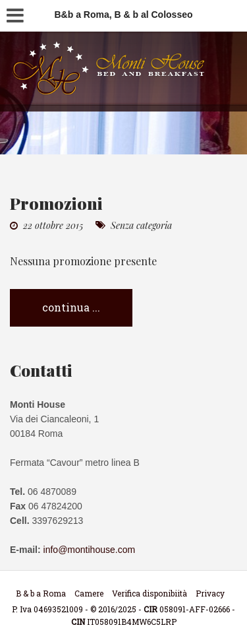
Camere (89, 593)
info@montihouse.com (90, 550)
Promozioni (56, 203)
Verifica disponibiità (150, 593)
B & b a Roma (41, 593)
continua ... (71, 307)
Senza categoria (141, 225)
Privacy (210, 593)
